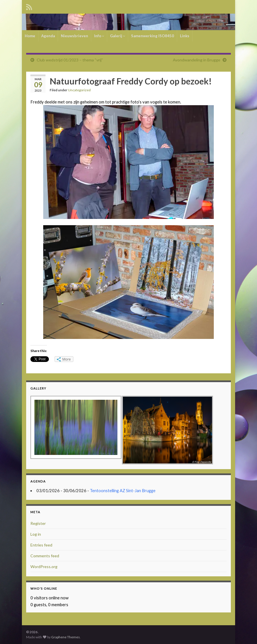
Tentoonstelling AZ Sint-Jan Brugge (123, 491)
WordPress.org (44, 567)
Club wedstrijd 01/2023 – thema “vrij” (70, 60)
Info (99, 36)
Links (185, 36)
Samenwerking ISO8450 (153, 36)
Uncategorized (79, 90)
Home (30, 36)
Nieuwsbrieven (74, 36)
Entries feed (41, 545)
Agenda (48, 36)
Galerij (118, 36)
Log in (36, 534)
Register (38, 523)
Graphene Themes (66, 637)
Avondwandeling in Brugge (197, 60)
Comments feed (45, 556)
